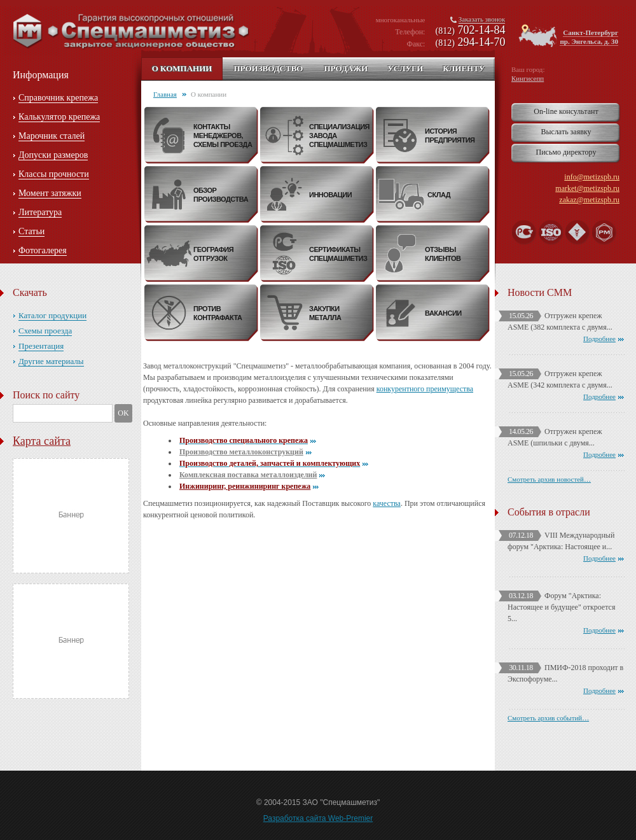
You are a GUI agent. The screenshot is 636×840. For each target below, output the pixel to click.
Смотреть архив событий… (548, 718)
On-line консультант (566, 111)
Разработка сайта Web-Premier (318, 818)
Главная (165, 94)
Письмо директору (566, 152)
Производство (268, 68)
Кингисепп (528, 78)
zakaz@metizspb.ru (589, 200)
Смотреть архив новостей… (549, 479)
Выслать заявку (566, 132)
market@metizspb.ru (587, 188)
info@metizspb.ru (592, 177)
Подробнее (599, 339)
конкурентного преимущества (425, 389)
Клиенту (464, 68)
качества (387, 503)
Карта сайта (42, 441)
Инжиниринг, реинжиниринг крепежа (245, 486)
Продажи (346, 68)
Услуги (405, 68)
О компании (182, 68)
